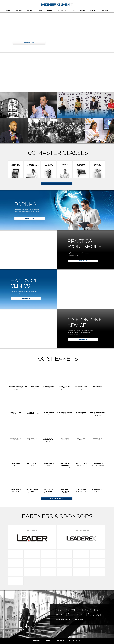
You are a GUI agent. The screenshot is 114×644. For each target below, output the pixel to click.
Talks (40, 10)
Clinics (73, 10)
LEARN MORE (30, 219)
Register (105, 10)
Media (48, 641)
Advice (83, 10)
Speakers (30, 10)
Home (8, 10)
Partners (36, 641)
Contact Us (60, 641)
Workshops (62, 10)
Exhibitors (94, 10)
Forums (50, 10)
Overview (18, 10)
